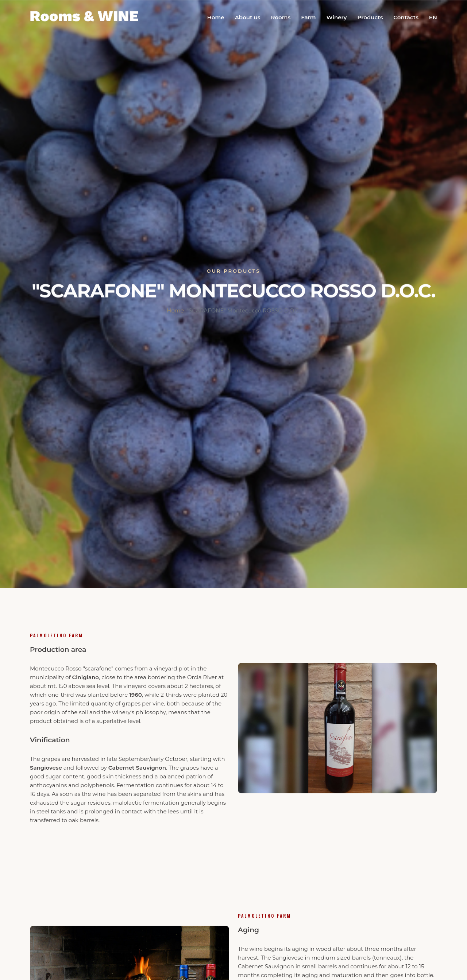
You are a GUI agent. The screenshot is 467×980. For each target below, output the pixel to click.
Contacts (406, 17)
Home (216, 17)
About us (248, 17)
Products (370, 17)
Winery (337, 17)
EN (433, 17)
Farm (308, 17)
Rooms (281, 17)
